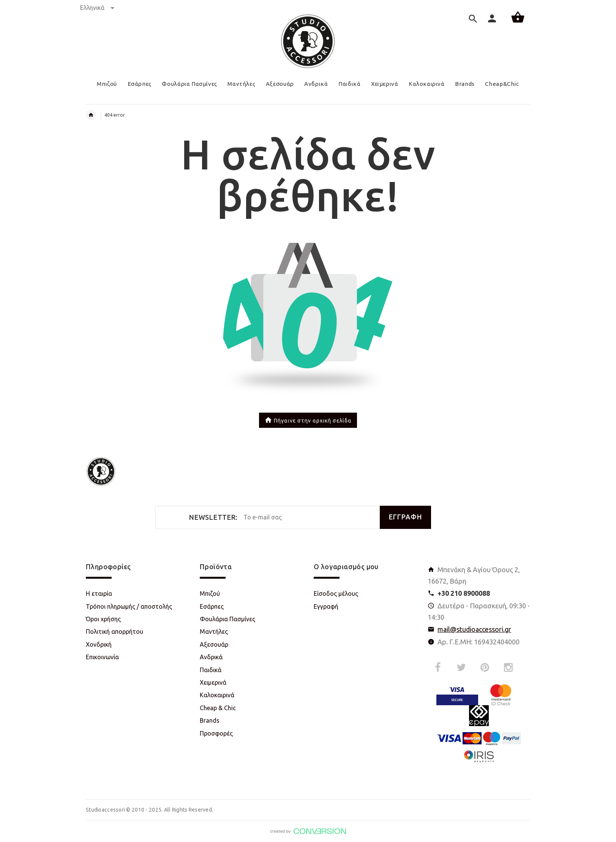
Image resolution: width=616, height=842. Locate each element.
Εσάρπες (212, 606)
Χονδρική (99, 644)
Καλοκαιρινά (217, 695)
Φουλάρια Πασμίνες (227, 619)
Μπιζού (210, 594)
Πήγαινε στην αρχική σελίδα (308, 421)
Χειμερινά (213, 682)
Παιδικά (211, 670)
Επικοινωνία (102, 657)
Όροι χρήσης (103, 619)
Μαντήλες (214, 631)
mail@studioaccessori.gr (474, 629)
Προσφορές (216, 733)
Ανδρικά (211, 657)
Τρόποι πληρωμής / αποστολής (129, 606)
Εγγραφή (326, 606)
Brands (210, 720)
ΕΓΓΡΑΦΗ (405, 517)
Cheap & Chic (218, 708)
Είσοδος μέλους (336, 594)
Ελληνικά (97, 8)
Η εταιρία (99, 594)
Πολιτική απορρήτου (115, 631)
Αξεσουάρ (214, 644)
